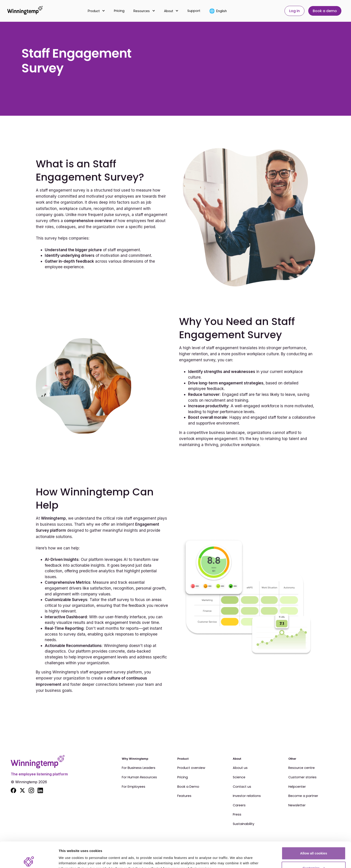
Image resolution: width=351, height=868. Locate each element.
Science (239, 777)
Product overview (191, 768)
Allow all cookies (314, 827)
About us (240, 768)
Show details (69, 854)
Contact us (242, 787)
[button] (96, 11)
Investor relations (247, 796)
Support (194, 11)
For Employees (134, 787)
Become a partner (303, 796)
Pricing (119, 11)
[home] (22, 11)
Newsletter (297, 805)
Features (184, 796)
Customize (314, 841)
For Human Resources (139, 777)
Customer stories (302, 777)
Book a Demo (188, 787)
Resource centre (302, 768)
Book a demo (325, 11)
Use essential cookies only (314, 856)
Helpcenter (297, 787)
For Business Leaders (139, 768)
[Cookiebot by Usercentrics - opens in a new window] (29, 859)
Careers (239, 805)
